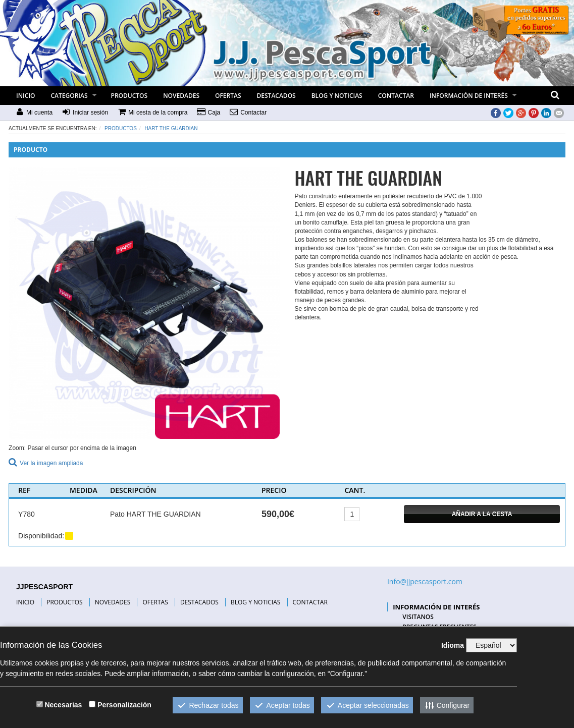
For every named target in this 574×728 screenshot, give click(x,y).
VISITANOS (418, 617)
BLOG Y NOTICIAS (337, 96)
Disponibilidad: (41, 536)
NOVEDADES (181, 96)
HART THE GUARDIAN (171, 128)
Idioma (453, 645)
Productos (121, 128)
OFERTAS (228, 96)
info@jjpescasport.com (425, 581)
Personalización (124, 705)
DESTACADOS (276, 96)
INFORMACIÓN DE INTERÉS (469, 96)
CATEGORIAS (69, 96)
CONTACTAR (396, 96)
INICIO (25, 96)
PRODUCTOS (129, 96)
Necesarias (63, 705)
